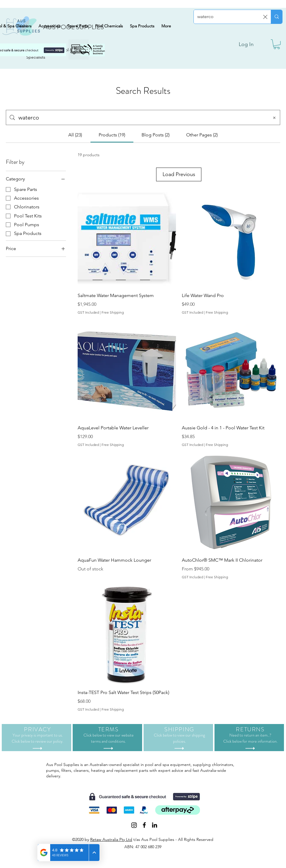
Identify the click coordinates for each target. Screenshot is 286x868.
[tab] (75, 135)
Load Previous (179, 178)
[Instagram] (134, 832)
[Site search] (142, 117)
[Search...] (229, 17)
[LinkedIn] (155, 832)
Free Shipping (113, 320)
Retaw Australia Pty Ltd (111, 847)
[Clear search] (265, 17)
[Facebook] (144, 832)
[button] (277, 44)
